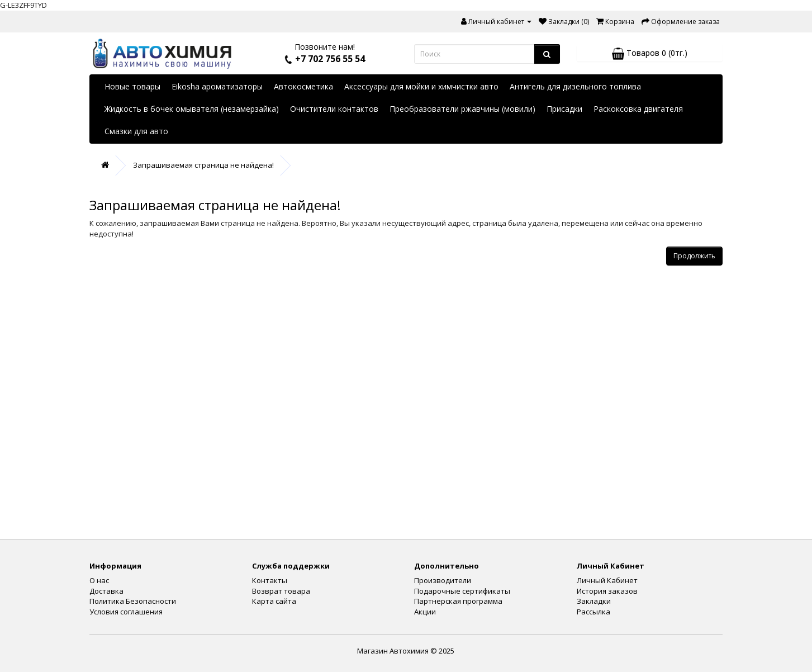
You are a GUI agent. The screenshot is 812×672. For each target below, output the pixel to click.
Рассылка (593, 612)
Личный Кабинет (607, 580)
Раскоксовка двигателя (638, 109)
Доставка (106, 591)
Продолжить (694, 256)
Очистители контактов (334, 109)
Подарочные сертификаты (462, 591)
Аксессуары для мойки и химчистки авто (421, 86)
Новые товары (132, 86)
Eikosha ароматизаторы (217, 86)
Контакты (270, 580)
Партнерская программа (458, 601)
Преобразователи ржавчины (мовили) (462, 109)
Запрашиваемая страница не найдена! (203, 165)
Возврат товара (281, 591)
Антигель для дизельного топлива (575, 86)
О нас (99, 580)
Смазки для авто (136, 131)
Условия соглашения (126, 612)
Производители (443, 580)
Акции (425, 612)
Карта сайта (274, 601)
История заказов (607, 591)
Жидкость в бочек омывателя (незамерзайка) (192, 109)
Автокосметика (303, 86)
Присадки (564, 109)
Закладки (594, 601)
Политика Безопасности (133, 601)
